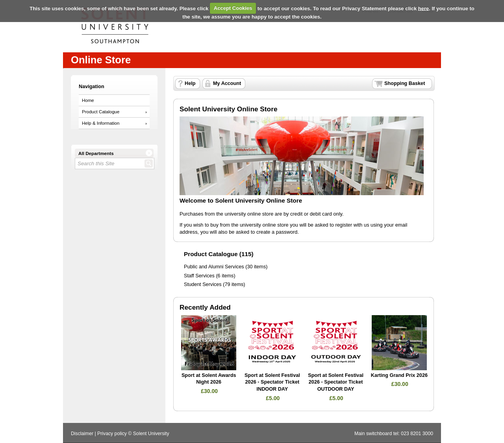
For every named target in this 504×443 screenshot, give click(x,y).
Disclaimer (82, 434)
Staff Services (199, 276)
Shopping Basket (405, 83)
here (423, 8)
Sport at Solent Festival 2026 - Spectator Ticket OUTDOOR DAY (336, 382)
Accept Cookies (233, 8)
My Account (227, 83)
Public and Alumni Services (214, 267)
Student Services (203, 284)
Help (190, 83)
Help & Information (101, 123)
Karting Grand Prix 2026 (399, 375)
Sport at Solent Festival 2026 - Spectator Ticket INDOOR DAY (272, 382)
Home (88, 100)
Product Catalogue (101, 112)
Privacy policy (112, 434)
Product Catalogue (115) (219, 254)
